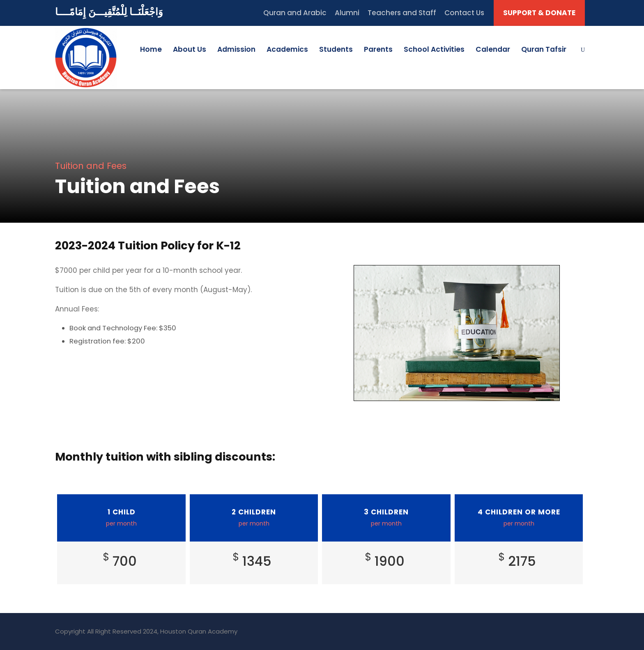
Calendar (493, 49)
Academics (287, 49)
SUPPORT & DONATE (539, 13)
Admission (236, 49)
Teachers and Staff (402, 13)
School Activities (434, 49)
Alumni (347, 13)
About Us (190, 49)
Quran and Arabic (295, 13)
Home (151, 49)
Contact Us (464, 13)
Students (336, 49)
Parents (378, 49)
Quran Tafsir (544, 49)
